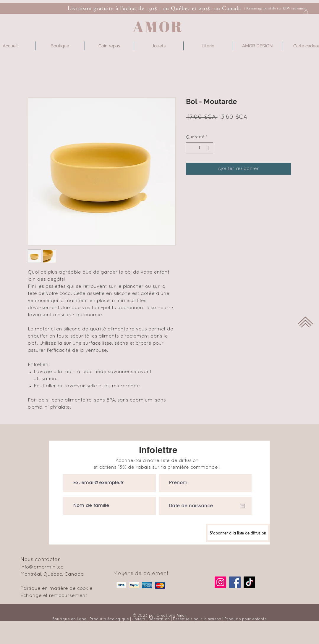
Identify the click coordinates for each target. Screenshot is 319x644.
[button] (306, 16)
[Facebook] (235, 582)
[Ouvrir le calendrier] (242, 506)
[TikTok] (249, 582)
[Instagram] (220, 582)
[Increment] (209, 148)
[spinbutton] (200, 148)
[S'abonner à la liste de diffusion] (238, 533)
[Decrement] (191, 148)
